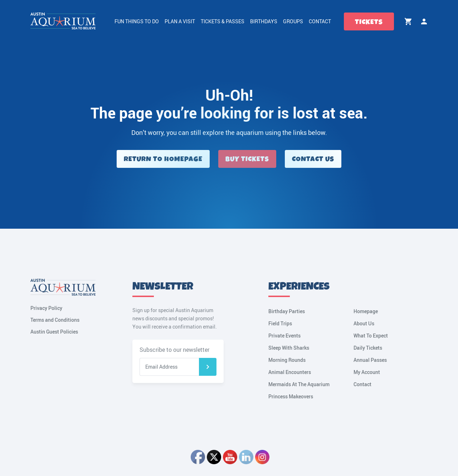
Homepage (366, 311)
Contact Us (313, 159)
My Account (424, 21)
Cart (408, 21)
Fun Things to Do (137, 21)
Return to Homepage (163, 159)
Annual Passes (370, 360)
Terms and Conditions (55, 320)
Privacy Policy (46, 308)
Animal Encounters (290, 372)
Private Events (284, 336)
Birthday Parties (287, 311)
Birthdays (264, 21)
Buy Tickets (247, 159)
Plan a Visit (180, 21)
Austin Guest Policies (54, 332)
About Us (364, 323)
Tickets (369, 22)
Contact (320, 21)
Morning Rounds (287, 360)
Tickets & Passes (223, 21)
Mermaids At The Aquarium (299, 384)
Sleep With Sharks (289, 348)
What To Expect (371, 336)
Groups (293, 21)
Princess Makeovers (291, 396)
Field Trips (280, 323)
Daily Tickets (368, 348)
